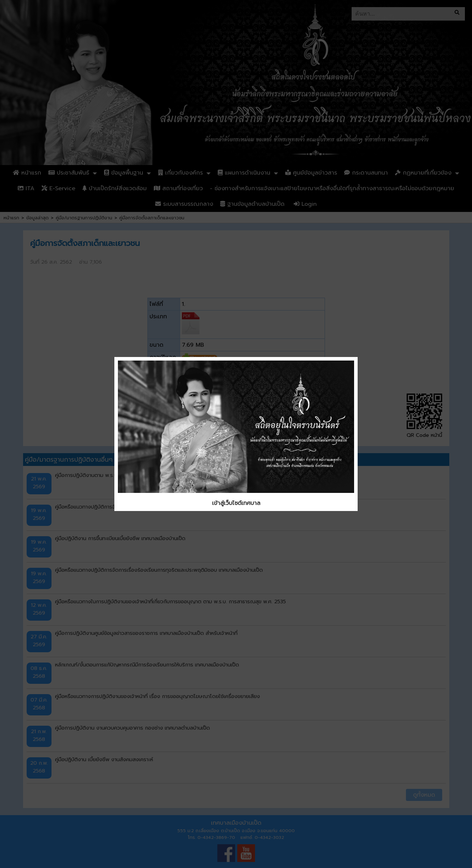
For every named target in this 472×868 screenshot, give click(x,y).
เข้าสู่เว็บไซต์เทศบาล (236, 503)
